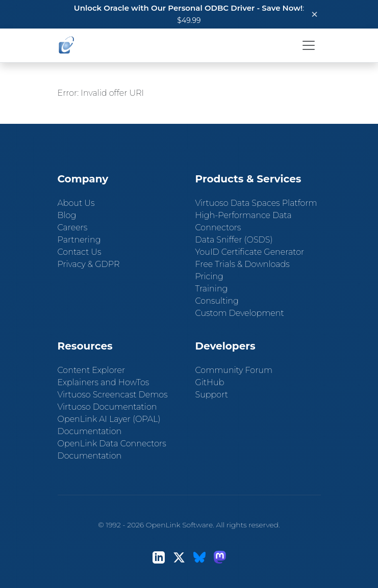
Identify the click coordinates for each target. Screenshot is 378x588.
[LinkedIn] (159, 557)
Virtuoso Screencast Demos (113, 395)
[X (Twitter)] (179, 557)
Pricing (209, 276)
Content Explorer (92, 370)
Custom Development (240, 313)
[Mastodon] (220, 557)
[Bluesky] (199, 557)
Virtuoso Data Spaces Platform (256, 203)
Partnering (79, 240)
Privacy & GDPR (89, 264)
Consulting (217, 301)
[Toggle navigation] (309, 45)
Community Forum (234, 370)
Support (212, 395)
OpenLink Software (180, 525)
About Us (76, 203)
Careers (73, 228)
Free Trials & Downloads (243, 264)
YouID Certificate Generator (250, 252)
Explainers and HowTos (104, 382)
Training (212, 289)
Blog (67, 215)
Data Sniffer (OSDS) (234, 240)
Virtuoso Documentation (107, 407)
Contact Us (80, 252)
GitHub (210, 382)
